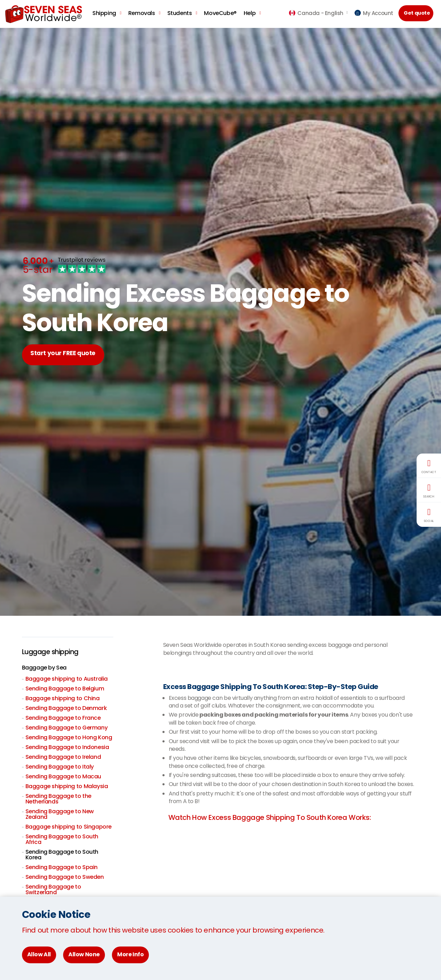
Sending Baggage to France (63, 718)
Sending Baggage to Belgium (65, 689)
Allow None (84, 954)
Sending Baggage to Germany (67, 728)
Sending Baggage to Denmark (66, 708)
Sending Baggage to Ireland (63, 757)
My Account (374, 13)
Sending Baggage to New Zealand (60, 814)
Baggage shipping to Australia (67, 679)
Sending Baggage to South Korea (62, 855)
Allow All (39, 954)
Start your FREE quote (66, 355)
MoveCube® (220, 13)
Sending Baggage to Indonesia (67, 747)
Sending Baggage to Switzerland (53, 889)
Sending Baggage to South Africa (62, 839)
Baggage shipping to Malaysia (67, 786)
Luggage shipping (52, 652)
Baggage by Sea (44, 668)
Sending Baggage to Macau (63, 776)
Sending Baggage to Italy (60, 767)
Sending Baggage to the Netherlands (58, 799)
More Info (130, 954)
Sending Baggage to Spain (62, 867)
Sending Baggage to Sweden (65, 877)
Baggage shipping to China (63, 698)
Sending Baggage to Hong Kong (69, 737)
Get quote (418, 13)
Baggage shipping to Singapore (69, 827)
